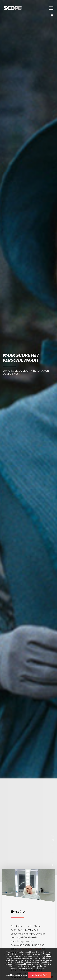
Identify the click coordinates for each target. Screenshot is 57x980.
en (53, 845)
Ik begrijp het (39, 975)
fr (53, 840)
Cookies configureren (17, 975)
